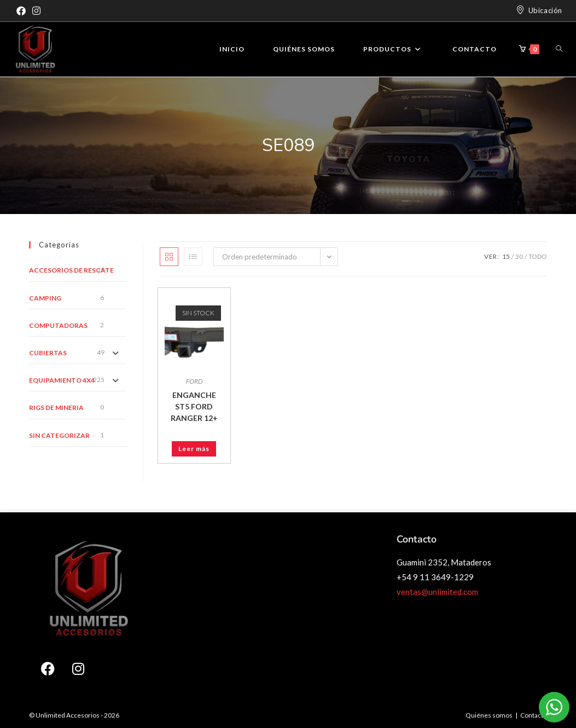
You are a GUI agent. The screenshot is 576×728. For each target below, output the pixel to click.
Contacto (534, 715)
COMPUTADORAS (58, 325)
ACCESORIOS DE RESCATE (71, 270)
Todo (538, 256)
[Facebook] (23, 11)
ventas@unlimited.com (437, 592)
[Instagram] (36, 11)
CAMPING (45, 298)
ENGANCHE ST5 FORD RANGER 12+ (194, 406)
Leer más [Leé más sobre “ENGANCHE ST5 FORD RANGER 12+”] (194, 449)
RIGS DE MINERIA (56, 408)
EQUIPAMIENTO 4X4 (62, 380)
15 (506, 256)
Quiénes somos (489, 715)
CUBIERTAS (48, 353)
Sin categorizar (59, 435)
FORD (194, 381)
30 (519, 256)
